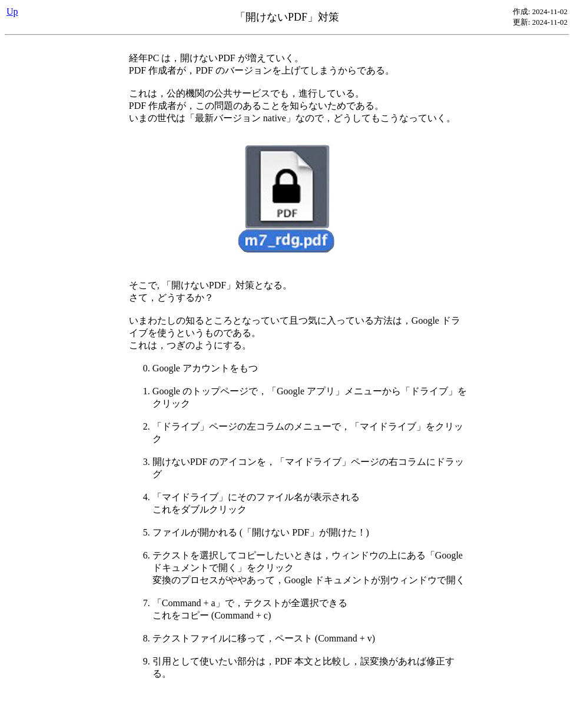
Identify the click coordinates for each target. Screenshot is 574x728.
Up (12, 11)
